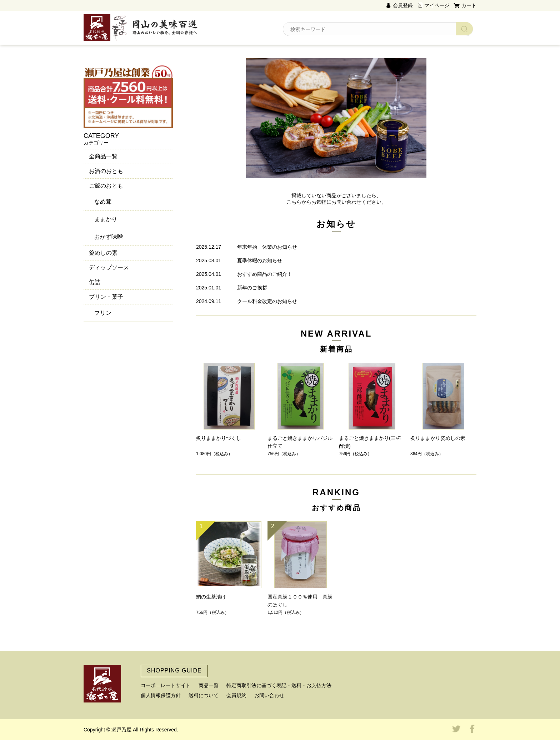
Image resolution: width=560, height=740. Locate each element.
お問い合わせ (269, 695)
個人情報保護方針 (161, 695)
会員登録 (403, 5)
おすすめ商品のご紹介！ (265, 274)
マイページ (437, 5)
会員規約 (236, 695)
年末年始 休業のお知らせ (267, 247)
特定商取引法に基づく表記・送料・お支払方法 (279, 685)
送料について (204, 695)
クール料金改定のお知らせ (267, 301)
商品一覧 (209, 685)
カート (469, 5)
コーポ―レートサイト (166, 685)
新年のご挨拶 (252, 288)
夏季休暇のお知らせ (260, 260)
